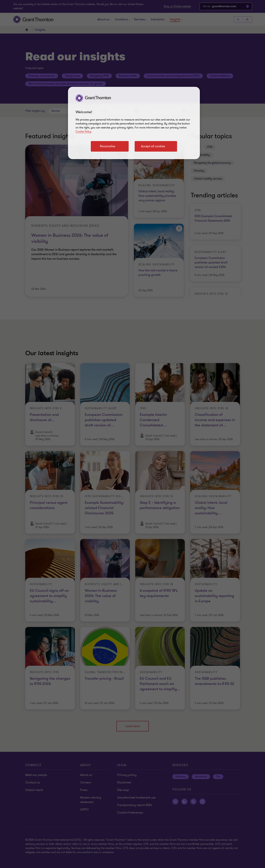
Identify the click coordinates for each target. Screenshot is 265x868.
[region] (134, 123)
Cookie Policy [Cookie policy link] (83, 132)
